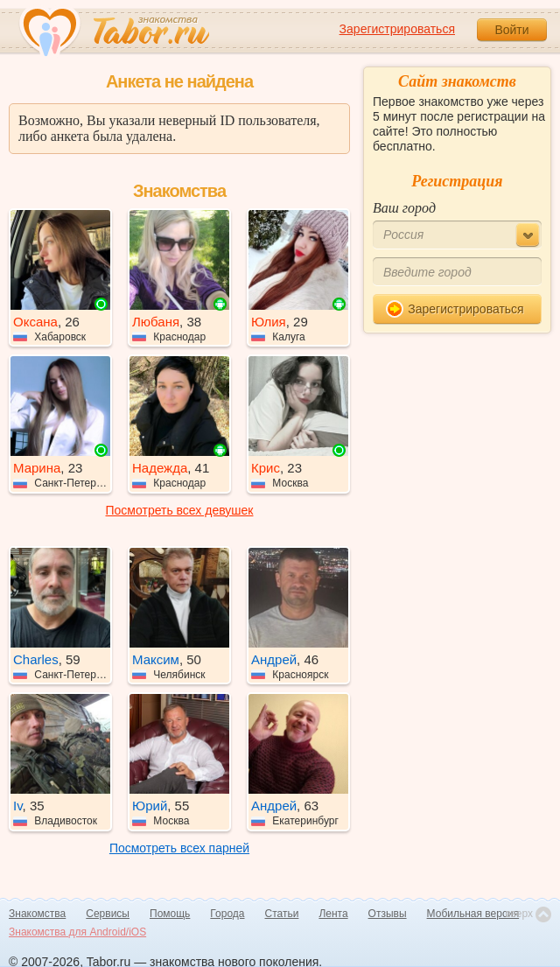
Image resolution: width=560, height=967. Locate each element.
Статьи (282, 914)
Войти (511, 30)
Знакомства (37, 914)
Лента (333, 914)
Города (227, 914)
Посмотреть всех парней (179, 848)
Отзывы (388, 914)
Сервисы (108, 914)
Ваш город (404, 208)
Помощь (170, 914)
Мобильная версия (473, 914)
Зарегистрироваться (397, 29)
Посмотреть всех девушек (180, 510)
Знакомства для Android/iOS (77, 932)
